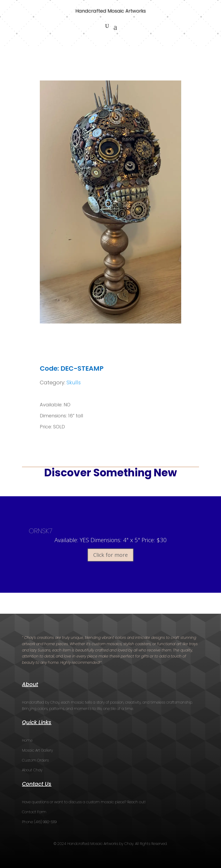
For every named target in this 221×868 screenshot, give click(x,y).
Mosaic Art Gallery (37, 750)
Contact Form (34, 812)
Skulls (74, 382)
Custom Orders (35, 760)
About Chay (32, 770)
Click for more (110, 555)
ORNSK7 (41, 531)
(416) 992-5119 (45, 822)
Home (27, 740)
